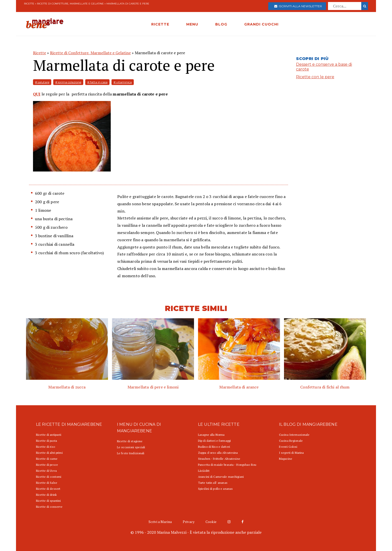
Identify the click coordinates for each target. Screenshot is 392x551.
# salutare (42, 82)
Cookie (211, 522)
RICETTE (160, 24)
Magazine (286, 459)
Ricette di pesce (47, 465)
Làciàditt (204, 471)
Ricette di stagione (130, 441)
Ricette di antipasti (49, 435)
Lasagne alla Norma (211, 435)
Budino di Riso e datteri (214, 447)
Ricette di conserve (49, 507)
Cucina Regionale (291, 441)
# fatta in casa (97, 82)
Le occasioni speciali (131, 447)
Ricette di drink (46, 495)
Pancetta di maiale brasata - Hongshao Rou (227, 465)
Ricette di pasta (46, 441)
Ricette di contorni (49, 477)
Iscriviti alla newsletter (298, 6)
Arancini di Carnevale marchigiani (221, 477)
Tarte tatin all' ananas (213, 483)
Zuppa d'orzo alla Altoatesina (218, 453)
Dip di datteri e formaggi (214, 441)
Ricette (29, 4)
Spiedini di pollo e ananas (215, 489)
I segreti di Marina (291, 453)
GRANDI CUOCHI (261, 24)
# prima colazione (68, 82)
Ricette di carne (47, 459)
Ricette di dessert (48, 489)
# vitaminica (123, 82)
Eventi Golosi (288, 447)
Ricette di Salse (47, 483)
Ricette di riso (45, 447)
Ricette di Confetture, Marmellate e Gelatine (70, 4)
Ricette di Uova (46, 471)
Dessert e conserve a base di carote (324, 67)
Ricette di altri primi (49, 453)
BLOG (221, 24)
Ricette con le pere (315, 77)
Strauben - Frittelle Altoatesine (219, 459)
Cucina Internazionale (294, 435)
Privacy (189, 522)
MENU (192, 24)
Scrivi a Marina (160, 522)
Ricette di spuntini (48, 501)
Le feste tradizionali (131, 453)
